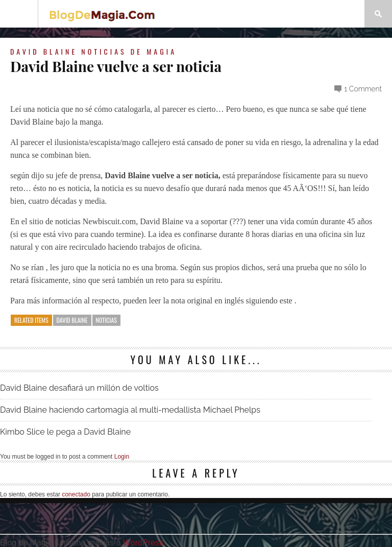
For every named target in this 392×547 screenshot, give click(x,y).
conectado (76, 494)
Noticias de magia (129, 51)
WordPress (143, 543)
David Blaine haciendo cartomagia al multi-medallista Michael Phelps (130, 410)
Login (122, 457)
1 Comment (363, 89)
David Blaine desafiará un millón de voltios (79, 388)
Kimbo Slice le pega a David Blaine (65, 432)
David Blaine (44, 51)
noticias (106, 320)
